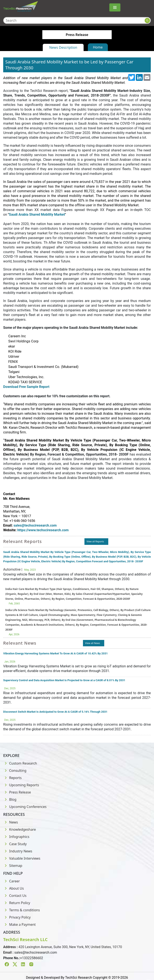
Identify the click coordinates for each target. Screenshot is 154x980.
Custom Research (20, 763)
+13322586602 (31, 958)
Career (11, 881)
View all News (93, 643)
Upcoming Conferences (25, 807)
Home (98, 47)
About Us (14, 888)
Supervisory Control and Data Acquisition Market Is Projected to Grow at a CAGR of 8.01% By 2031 (64, 680)
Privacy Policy (17, 917)
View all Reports (95, 541)
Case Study (15, 844)
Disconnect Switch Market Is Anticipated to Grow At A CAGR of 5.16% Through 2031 (55, 712)
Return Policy (17, 903)
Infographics (16, 837)
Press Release (17, 792)
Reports (12, 778)
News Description (63, 47)
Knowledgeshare (19, 829)
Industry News (18, 851)
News (11, 822)
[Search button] (147, 21)
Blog (10, 799)
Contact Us (15, 896)
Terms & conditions (21, 910)
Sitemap (13, 866)
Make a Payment (19, 924)
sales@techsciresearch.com (36, 952)
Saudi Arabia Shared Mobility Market (37, 214)
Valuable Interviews (22, 858)
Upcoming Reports (21, 785)
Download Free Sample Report (27, 387)
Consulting (15, 771)
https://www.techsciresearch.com (43, 530)
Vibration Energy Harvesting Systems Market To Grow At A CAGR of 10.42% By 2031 (55, 653)
